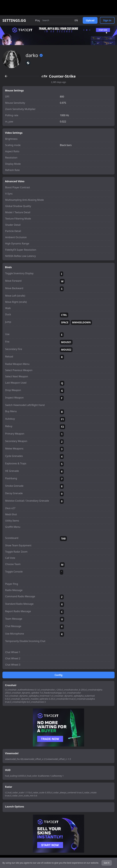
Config (58, 675)
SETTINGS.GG (14, 20)
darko (34, 55)
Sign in (107, 20)
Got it (107, 863)
